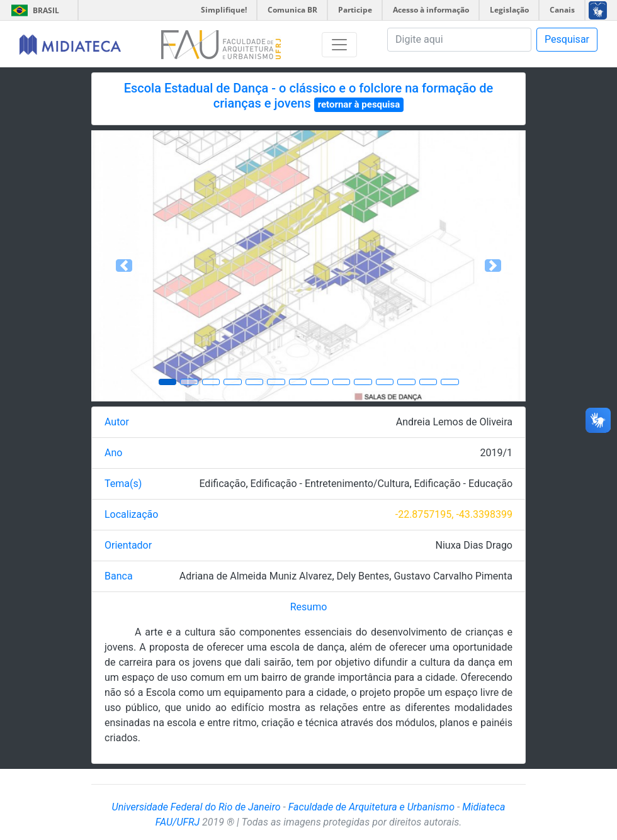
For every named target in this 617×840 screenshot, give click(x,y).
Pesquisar (567, 39)
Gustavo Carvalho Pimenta (453, 576)
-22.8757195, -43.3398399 (454, 514)
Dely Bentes (363, 576)
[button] (124, 266)
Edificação (222, 484)
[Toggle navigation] (339, 45)
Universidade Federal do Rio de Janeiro (196, 807)
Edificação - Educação (463, 484)
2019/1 (496, 453)
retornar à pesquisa (359, 104)
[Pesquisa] (459, 40)
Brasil (33, 10)
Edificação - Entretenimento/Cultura (330, 484)
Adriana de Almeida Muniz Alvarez (256, 576)
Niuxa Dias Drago (474, 545)
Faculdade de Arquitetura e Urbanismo (371, 807)
